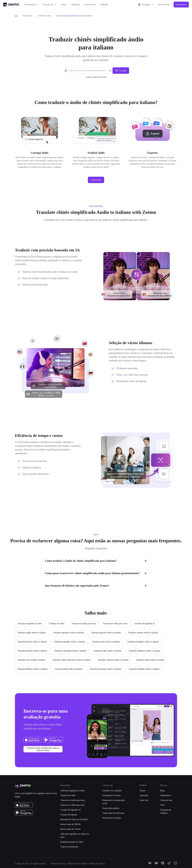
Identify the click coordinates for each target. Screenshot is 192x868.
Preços (64, 4)
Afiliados (104, 4)
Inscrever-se (181, 4)
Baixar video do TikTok (71, 824)
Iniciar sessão (164, 4)
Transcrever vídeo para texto (73, 805)
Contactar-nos (90, 4)
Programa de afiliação (166, 811)
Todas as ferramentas (69, 847)
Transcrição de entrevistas (113, 813)
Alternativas (165, 795)
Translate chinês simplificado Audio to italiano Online (43, 749)
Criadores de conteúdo (112, 791)
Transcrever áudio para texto (73, 800)
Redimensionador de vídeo (72, 842)
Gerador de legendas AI (71, 810)
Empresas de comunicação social (114, 802)
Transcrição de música (112, 818)
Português (146, 5)
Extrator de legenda (69, 815)
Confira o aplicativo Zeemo (96, 77)
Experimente (96, 180)
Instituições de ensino (112, 795)
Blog (162, 791)
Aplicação (75, 4)
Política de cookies (97, 864)
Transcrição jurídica (111, 808)
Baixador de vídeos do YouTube (74, 819)
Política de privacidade (78, 864)
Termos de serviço (58, 864)
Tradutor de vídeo (44, 16)
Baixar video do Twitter (71, 829)
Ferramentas (31, 5)
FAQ (162, 805)
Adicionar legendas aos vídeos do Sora (75, 835)
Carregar (121, 71)
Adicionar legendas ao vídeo (73, 791)
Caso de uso (50, 5)
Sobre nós (144, 800)
